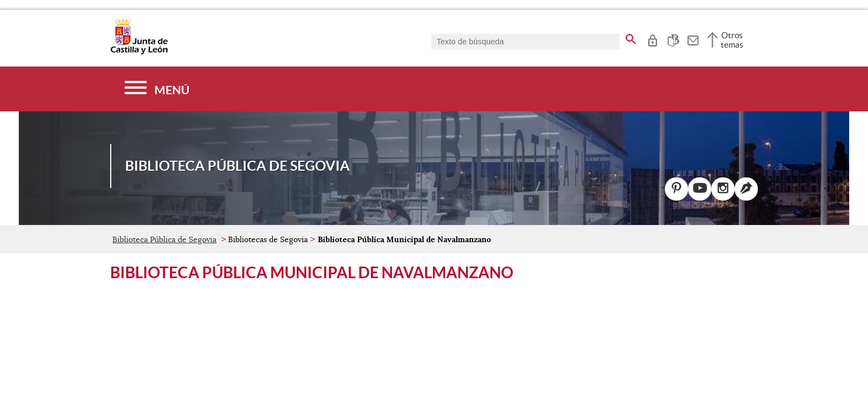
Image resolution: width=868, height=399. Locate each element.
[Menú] (157, 89)
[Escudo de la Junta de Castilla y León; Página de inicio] (139, 52)
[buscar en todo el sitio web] (631, 37)
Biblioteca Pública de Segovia (164, 239)
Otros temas (732, 40)
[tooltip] (652, 39)
